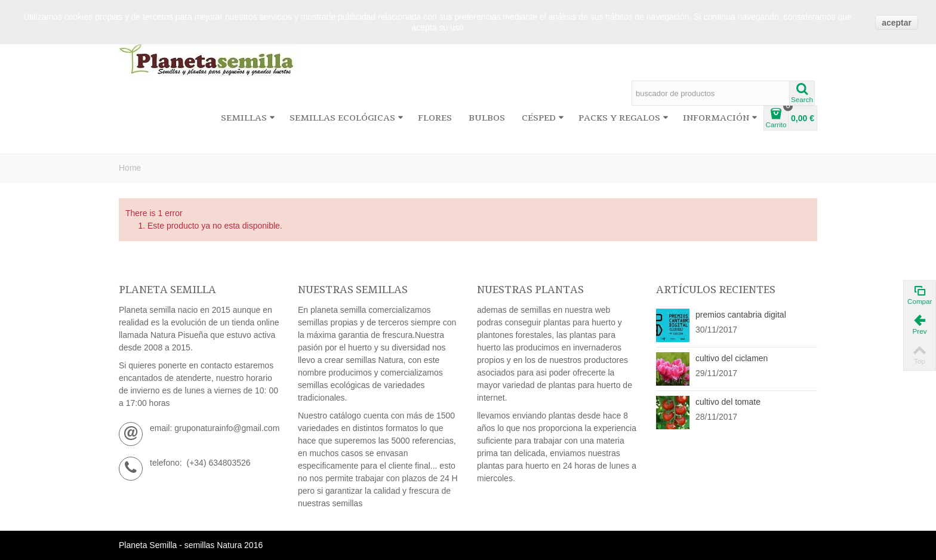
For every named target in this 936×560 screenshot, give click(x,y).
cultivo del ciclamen (732, 358)
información (720, 118)
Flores (435, 118)
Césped (543, 118)
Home (130, 168)
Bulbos (487, 118)
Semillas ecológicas (347, 118)
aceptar (897, 23)
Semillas (248, 118)
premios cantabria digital (741, 315)
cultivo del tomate (728, 402)
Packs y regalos (624, 118)
